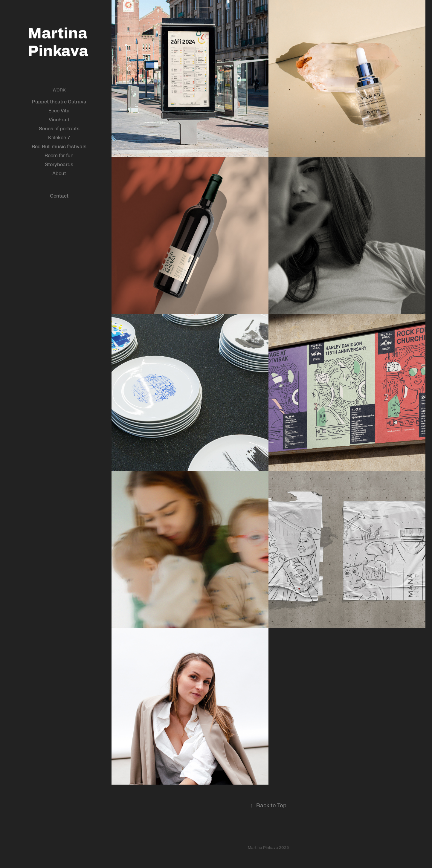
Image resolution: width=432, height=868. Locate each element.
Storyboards (59, 164)
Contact (59, 196)
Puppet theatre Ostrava (59, 101)
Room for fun (59, 155)
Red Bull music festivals (59, 146)
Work (59, 90)
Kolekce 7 (59, 137)
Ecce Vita (59, 110)
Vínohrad (59, 119)
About (59, 173)
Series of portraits (59, 128)
